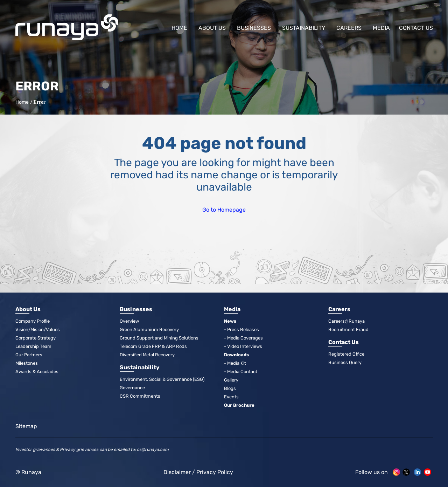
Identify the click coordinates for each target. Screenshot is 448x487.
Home (179, 28)
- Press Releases (241, 330)
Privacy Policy (215, 472)
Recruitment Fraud (348, 330)
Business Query (345, 362)
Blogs (230, 388)
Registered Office (346, 354)
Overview (129, 321)
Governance (132, 388)
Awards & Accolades (37, 372)
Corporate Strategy (36, 338)
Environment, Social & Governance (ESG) (162, 379)
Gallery (231, 380)
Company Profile (33, 321)
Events (231, 397)
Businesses (254, 28)
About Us (212, 28)
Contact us (416, 28)
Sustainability (304, 28)
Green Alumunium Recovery (149, 330)
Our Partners (29, 355)
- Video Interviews (243, 346)
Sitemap (26, 426)
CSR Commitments (140, 396)
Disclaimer (177, 472)
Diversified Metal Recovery (147, 355)
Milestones (27, 363)
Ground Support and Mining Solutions (159, 338)
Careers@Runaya (346, 321)
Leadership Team (33, 346)
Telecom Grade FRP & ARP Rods (153, 346)
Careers (349, 28)
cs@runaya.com (153, 450)
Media (381, 28)
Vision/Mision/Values (38, 330)
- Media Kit (235, 363)
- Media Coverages (243, 338)
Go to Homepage (224, 210)
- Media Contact (241, 372)
